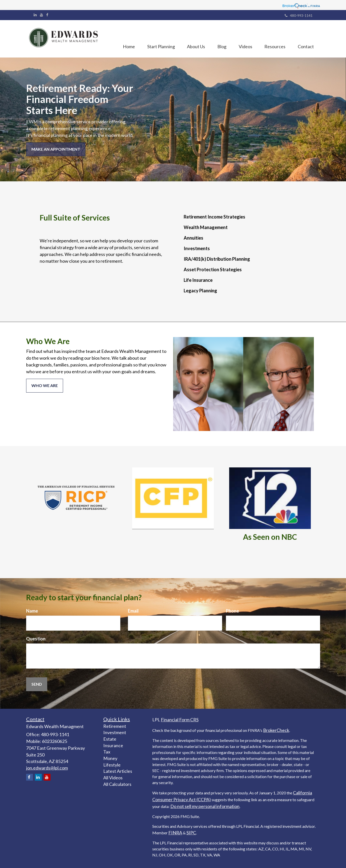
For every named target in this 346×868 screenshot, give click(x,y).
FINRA (175, 833)
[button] (159, 39)
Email (133, 611)
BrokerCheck (276, 730)
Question (36, 639)
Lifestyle (112, 765)
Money (110, 758)
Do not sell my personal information (205, 806)
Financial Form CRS (180, 720)
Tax (107, 752)
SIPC (191, 833)
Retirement (115, 726)
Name (32, 611)
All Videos (113, 778)
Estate (110, 739)
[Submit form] (37, 684)
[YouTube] (41, 15)
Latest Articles (118, 771)
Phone (232, 611)
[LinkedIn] (35, 15)
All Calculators (117, 784)
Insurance (113, 745)
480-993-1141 (299, 15)
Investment (115, 732)
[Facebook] (47, 15)
